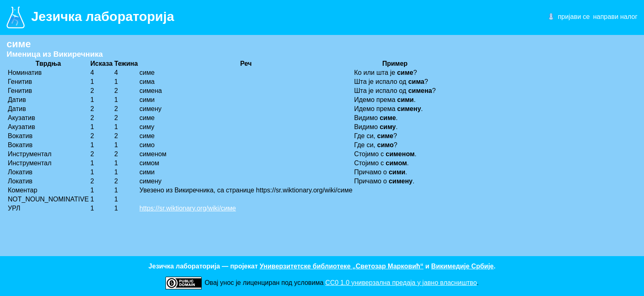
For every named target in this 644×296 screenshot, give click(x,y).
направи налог (615, 17)
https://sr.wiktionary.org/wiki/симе (188, 208)
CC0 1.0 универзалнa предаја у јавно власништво (401, 283)
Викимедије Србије (462, 266)
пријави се (574, 17)
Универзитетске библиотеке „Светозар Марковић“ (342, 266)
